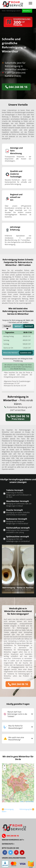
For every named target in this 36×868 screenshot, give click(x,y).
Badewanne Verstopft (17, 519)
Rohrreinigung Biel (26, 809)
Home (4, 11)
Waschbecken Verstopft (18, 501)
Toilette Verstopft (15, 490)
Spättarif (18, 326)
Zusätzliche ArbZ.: (26, 353)
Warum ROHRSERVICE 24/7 (12, 840)
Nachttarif (29, 326)
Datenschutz (7, 844)
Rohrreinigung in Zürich (13, 11)
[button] (5, 766)
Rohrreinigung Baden (8, 810)
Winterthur (26, 11)
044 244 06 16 (16, 87)
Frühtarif (7, 326)
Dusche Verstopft (15, 510)
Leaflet (22, 802)
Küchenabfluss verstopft (18, 528)
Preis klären (18, 417)
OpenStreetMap (30, 802)
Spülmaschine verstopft (18, 537)
